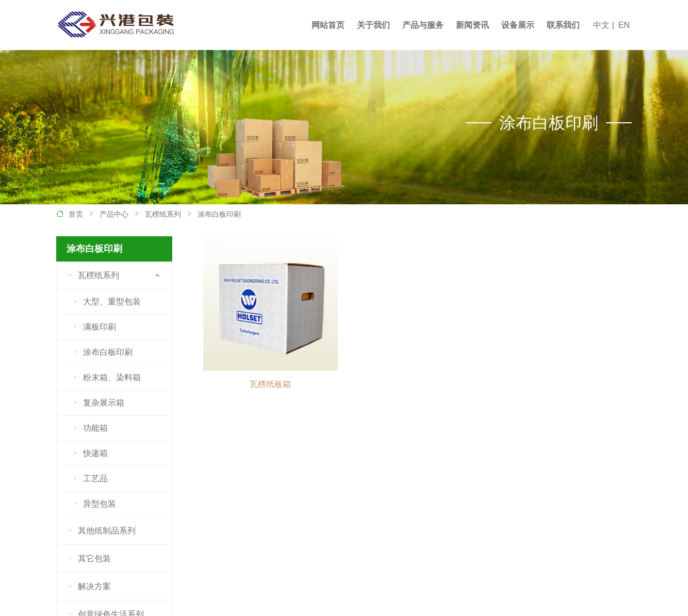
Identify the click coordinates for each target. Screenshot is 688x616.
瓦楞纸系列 (163, 214)
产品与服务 (423, 25)
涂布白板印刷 (219, 214)
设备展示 (518, 25)
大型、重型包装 (105, 302)
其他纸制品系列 (100, 531)
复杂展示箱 (97, 403)
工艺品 (89, 479)
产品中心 (114, 214)
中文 (601, 25)
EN (624, 25)
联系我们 (563, 25)
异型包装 (93, 504)
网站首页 (328, 25)
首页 (76, 214)
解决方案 (88, 587)
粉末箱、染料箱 (105, 378)
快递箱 (89, 453)
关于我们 (373, 25)
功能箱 (89, 428)
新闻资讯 (472, 25)
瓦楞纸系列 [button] (92, 275)
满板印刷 (93, 327)
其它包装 (88, 559)
